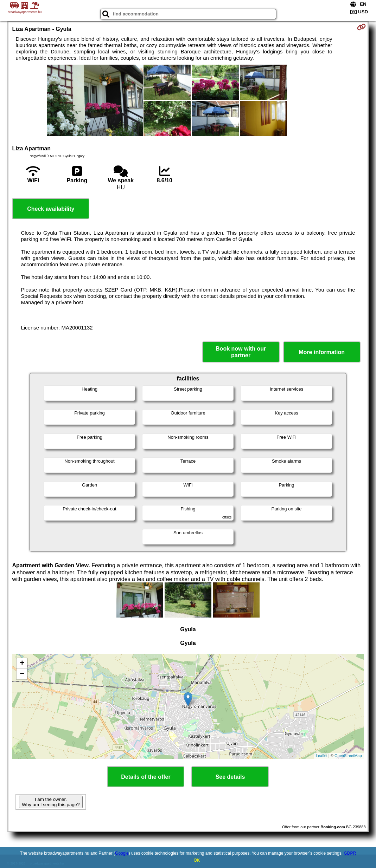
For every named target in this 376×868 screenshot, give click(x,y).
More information (322, 352)
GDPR (350, 853)
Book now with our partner (241, 352)
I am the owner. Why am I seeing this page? (51, 802)
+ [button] (22, 664)
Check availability (51, 209)
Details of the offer (146, 777)
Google (122, 853)
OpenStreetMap (348, 756)
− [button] (22, 674)
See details (230, 777)
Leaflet (322, 756)
